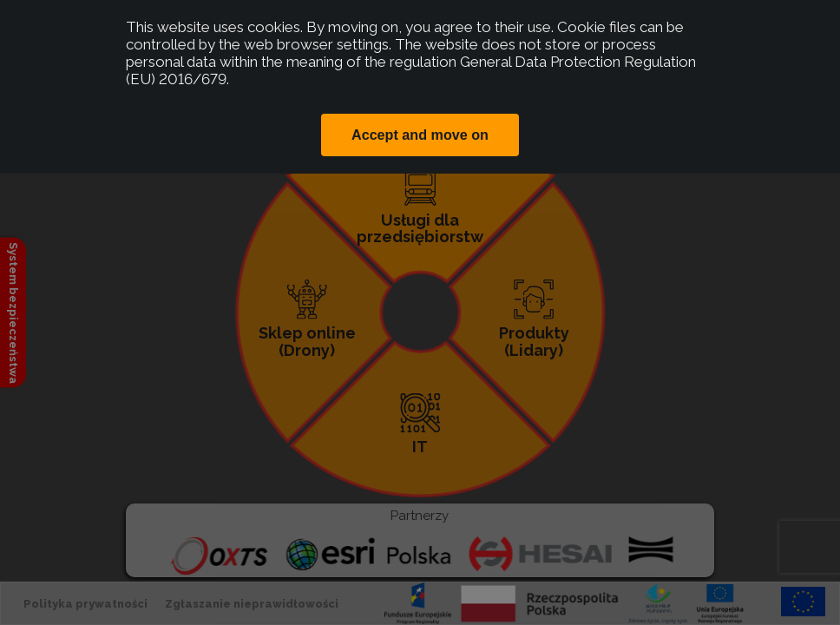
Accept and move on (420, 135)
